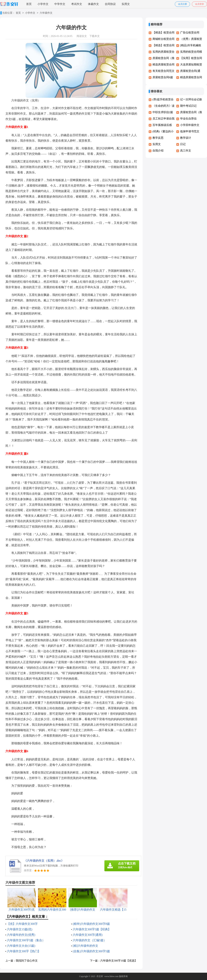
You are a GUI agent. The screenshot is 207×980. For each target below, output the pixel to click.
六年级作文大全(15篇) (21, 946)
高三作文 (186, 151)
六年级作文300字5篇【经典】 (92, 929)
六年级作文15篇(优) (20, 929)
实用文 (126, 4)
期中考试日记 (188, 106)
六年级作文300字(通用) (88, 935)
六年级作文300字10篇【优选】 (119, 961)
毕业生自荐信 (188, 119)
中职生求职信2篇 (163, 112)
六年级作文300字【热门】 (24, 951)
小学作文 (43, 4)
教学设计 (186, 138)
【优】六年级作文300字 (22, 924)
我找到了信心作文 (27, 961)
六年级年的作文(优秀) (21, 935)
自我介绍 (158, 151)
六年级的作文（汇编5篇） (90, 940)
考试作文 (77, 4)
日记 (183, 144)
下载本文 (95, 36)
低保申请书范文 (190, 131)
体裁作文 (93, 4)
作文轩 (100, 976)
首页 (29, 4)
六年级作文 (46, 13)
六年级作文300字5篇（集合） (26, 940)
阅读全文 (82, 36)
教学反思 (158, 138)
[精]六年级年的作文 (85, 946)
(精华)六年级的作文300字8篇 (91, 924)
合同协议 (110, 4)
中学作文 (60, 4)
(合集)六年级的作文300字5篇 (91, 951)
